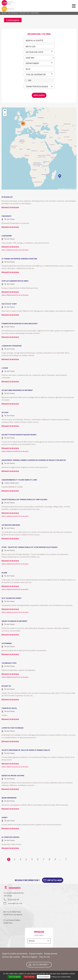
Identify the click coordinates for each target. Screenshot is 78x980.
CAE (30, 80)
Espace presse (51, 953)
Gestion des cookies (11, 957)
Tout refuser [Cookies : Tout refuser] (29, 977)
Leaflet (61, 189)
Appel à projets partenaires (15, 953)
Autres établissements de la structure (15, 250)
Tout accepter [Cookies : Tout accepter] (15, 977)
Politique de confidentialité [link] (61, 977)
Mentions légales (30, 957)
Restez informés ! (41, 965)
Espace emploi (36, 953)
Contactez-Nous (54, 880)
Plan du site (45, 957)
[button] (60, 176)
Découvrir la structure (10, 207)
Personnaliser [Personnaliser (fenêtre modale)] (44, 977)
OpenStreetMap (68, 189)
